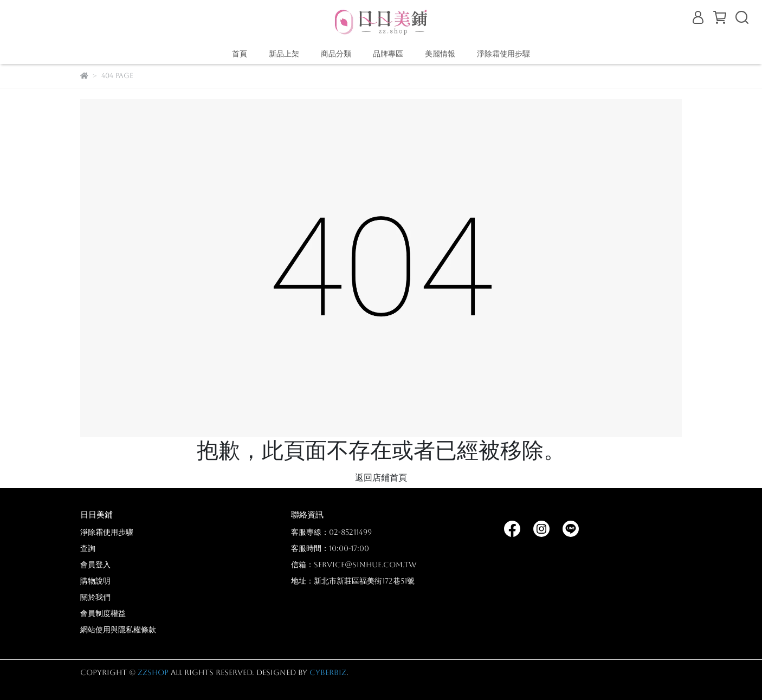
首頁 (240, 54)
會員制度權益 (103, 613)
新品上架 (284, 54)
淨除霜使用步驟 (503, 54)
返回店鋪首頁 (381, 478)
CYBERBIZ (328, 672)
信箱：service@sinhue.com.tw (354, 565)
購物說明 (95, 581)
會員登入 (95, 565)
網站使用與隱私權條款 (118, 630)
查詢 (88, 548)
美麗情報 (440, 54)
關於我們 (95, 597)
